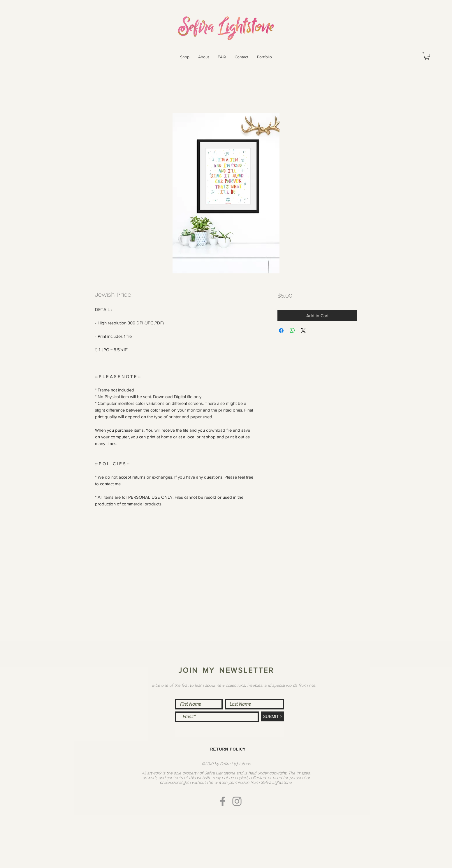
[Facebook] (223, 801)
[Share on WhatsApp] (292, 331)
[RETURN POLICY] (228, 749)
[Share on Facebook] (281, 331)
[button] (185, 57)
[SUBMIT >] (273, 716)
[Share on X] (303, 331)
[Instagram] (237, 801)
